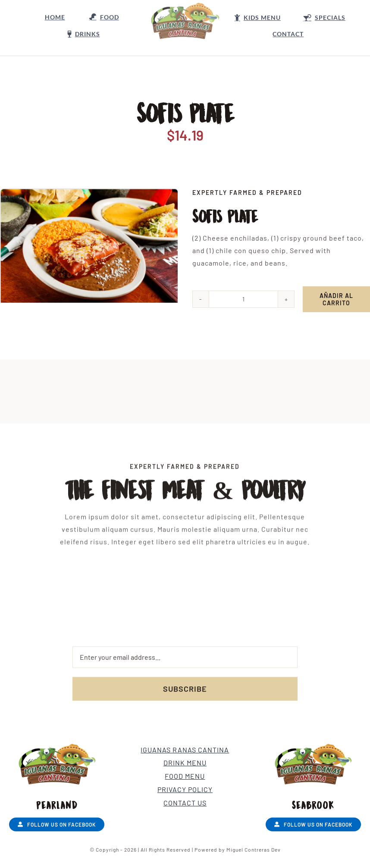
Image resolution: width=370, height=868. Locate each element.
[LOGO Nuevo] (185, 9)
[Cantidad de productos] (244, 299)
